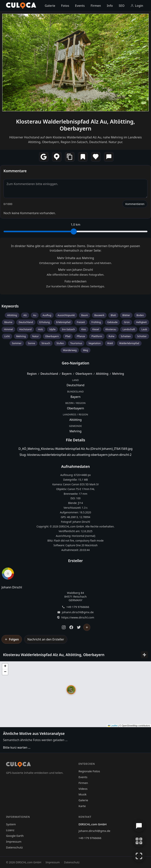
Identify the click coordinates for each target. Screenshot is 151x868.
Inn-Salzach (68, 329)
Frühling (96, 322)
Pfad (68, 336)
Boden (140, 315)
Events (80, 6)
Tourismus (76, 343)
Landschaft (129, 329)
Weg (85, 350)
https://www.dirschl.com (78, 617)
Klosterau (111, 329)
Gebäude (112, 322)
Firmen (96, 6)
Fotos (65, 6)
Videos (83, 789)
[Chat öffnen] (139, 826)
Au (35, 315)
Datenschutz (14, 847)
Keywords (10, 306)
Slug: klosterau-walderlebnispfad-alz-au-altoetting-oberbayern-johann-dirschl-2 (76, 455)
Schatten (126, 336)
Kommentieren (135, 204)
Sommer (17, 343)
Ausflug (47, 315)
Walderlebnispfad (129, 343)
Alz (25, 315)
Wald (110, 343)
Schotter (142, 336)
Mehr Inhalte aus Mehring (75, 258)
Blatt (113, 315)
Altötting (12, 315)
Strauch (46, 343)
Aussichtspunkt (66, 315)
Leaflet (113, 726)
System (11, 824)
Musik (83, 794)
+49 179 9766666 (78, 607)
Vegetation (95, 343)
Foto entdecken (75, 281)
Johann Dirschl (12, 587)
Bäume (8, 322)
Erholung (45, 322)
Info (110, 6)
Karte (82, 806)
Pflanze (81, 336)
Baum (85, 315)
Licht (7, 336)
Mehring (21, 336)
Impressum (14, 841)
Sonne (31, 343)
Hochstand (25, 329)
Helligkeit (141, 322)
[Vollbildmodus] (139, 856)
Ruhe (112, 336)
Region (32, 374)
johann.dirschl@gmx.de (78, 612)
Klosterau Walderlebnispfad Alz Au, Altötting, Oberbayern (75, 125)
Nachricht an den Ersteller (46, 639)
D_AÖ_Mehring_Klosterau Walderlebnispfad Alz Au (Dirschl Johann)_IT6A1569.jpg (75, 449)
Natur (36, 336)
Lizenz (10, 830)
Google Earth (15, 836)
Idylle (53, 329)
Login (137, 6)
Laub (144, 329)
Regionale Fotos (89, 771)
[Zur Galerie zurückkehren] (139, 841)
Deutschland (26, 322)
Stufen (60, 343)
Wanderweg (70, 350)
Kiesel (96, 329)
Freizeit (81, 322)
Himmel (8, 329)
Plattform (97, 336)
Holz (40, 329)
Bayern (67, 374)
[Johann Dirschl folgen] (87, 627)
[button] (71, 690)
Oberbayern (52, 336)
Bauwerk (99, 315)
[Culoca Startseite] (21, 6)
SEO (122, 6)
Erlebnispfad (63, 322)
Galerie (50, 6)
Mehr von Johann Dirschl (75, 270)
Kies (84, 329)
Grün (127, 322)
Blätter (126, 315)
